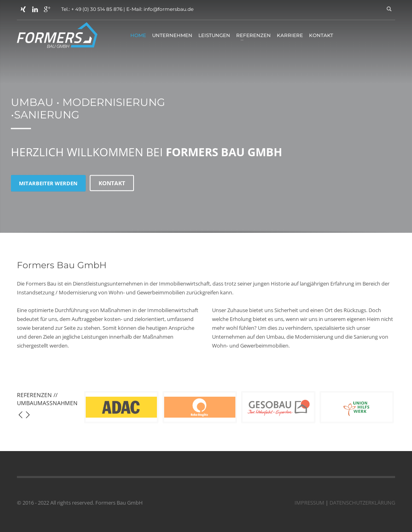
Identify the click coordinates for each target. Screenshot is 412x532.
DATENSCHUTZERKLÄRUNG (362, 503)
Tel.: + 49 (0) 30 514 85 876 (92, 9)
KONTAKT (112, 183)
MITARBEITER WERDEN (48, 183)
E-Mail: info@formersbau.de (160, 9)
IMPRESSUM (309, 503)
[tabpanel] (206, 118)
